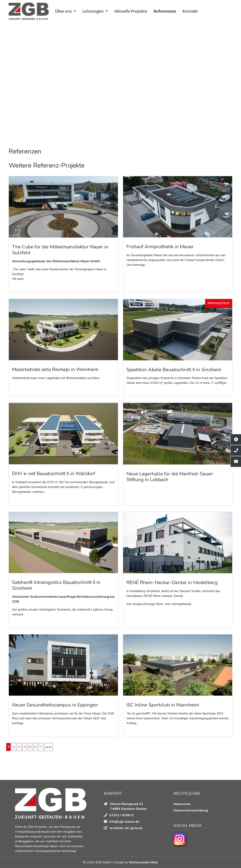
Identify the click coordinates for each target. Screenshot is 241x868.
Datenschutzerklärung (191, 810)
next (48, 747)
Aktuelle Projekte (131, 11)
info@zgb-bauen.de (124, 822)
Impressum (182, 804)
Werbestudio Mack (143, 862)
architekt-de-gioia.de (126, 828)
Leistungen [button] (93, 11)
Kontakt (190, 11)
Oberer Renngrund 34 (123, 804)
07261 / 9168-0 (119, 815)
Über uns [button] (64, 11)
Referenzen (165, 11)
